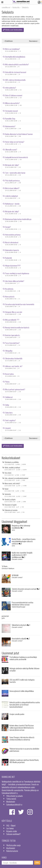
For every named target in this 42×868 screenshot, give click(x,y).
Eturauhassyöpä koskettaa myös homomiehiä (20, 304)
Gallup (7, 404)
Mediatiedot (11, 802)
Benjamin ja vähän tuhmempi (21, 527)
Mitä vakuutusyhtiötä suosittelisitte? (17, 64)
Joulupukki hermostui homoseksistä (17, 157)
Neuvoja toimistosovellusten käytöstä (17, 327)
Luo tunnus (10, 828)
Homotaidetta (21, 639)
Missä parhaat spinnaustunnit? (15, 389)
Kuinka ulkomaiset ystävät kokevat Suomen (19, 134)
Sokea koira (9, 412)
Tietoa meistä (11, 799)
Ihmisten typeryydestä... (13, 335)
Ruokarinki (8, 257)
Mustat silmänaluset (12, 242)
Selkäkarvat (9, 397)
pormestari (5, 616)
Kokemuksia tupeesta (12, 250)
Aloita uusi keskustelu (13, 30)
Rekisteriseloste (12, 851)
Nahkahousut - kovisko (12, 203)
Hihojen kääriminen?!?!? (13, 265)
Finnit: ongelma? (10, 420)
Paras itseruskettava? (12, 343)
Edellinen (8, 41)
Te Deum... (5, 566)
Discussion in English (11, 505)
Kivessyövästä (10, 296)
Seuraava (34, 41)
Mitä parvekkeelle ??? (12, 319)
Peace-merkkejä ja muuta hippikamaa (17, 273)
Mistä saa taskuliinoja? (13, 49)
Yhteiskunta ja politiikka (12, 462)
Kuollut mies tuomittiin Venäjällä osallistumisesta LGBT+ (22, 555)
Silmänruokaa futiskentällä (14, 358)
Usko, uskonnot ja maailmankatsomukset (16, 478)
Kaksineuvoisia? (10, 126)
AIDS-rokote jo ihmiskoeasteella (15, 80)
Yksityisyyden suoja (13, 845)
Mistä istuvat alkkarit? (12, 188)
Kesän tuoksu (9, 374)
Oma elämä (8, 473)
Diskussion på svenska (11, 510)
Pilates (7, 381)
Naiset (6, 489)
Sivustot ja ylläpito (10, 499)
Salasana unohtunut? (13, 834)
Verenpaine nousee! (11, 110)
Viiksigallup (9, 350)
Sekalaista (8, 494)
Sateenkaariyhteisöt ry (14, 804)
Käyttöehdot (11, 848)
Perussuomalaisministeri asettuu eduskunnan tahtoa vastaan (23, 604)
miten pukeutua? (11, 87)
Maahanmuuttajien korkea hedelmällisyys (18, 219)
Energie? (8, 227)
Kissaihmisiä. (9, 288)
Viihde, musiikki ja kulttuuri (12, 467)
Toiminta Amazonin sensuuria (26, 589)
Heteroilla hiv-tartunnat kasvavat (16, 72)
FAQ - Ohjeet (11, 825)
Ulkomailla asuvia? (11, 149)
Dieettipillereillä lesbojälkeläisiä (15, 56)
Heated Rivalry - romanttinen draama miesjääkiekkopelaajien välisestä (24, 541)
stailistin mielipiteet (12, 196)
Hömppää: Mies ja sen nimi (14, 312)
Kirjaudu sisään (12, 831)
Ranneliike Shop (10, 118)
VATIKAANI (15, 575)
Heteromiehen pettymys (13, 234)
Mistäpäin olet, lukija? (12, 165)
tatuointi (8, 428)
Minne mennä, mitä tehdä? (12, 483)
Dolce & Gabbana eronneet (14, 95)
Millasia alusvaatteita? (12, 103)
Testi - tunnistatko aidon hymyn (15, 172)
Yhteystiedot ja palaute (15, 796)
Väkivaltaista (21, 625)
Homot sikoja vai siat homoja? (15, 141)
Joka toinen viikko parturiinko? (15, 281)
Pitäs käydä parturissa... (13, 180)
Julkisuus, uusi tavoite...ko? (14, 366)
